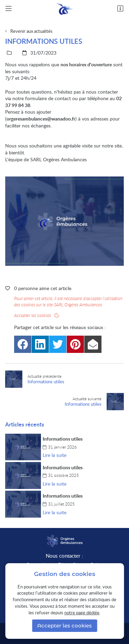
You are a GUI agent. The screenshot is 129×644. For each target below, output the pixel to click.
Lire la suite (55, 455)
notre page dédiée (82, 613)
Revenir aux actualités (31, 31)
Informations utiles (63, 439)
